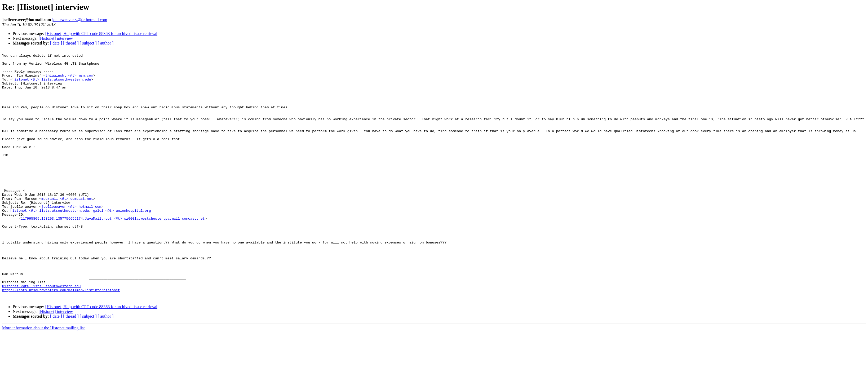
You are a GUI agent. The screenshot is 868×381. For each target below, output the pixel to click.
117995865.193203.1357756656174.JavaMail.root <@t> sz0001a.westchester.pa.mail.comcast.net (113, 252)
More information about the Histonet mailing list (43, 376)
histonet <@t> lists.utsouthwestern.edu (52, 85)
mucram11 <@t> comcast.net (67, 228)
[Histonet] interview (56, 38)
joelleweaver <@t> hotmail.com (80, 20)
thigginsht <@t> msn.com (69, 80)
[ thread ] (71, 43)
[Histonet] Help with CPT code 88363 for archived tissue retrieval (101, 34)
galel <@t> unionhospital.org (122, 242)
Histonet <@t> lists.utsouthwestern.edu (41, 333)
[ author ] (106, 43)
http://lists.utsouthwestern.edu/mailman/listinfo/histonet (61, 338)
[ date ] (56, 43)
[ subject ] (88, 43)
